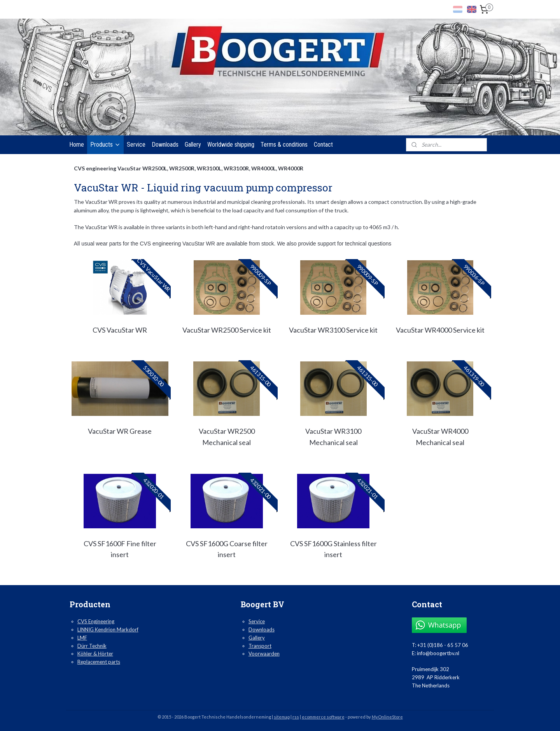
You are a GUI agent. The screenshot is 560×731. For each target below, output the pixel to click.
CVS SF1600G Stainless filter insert (333, 549)
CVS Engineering (96, 621)
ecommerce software (323, 717)
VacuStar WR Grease (120, 431)
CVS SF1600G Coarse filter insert (227, 549)
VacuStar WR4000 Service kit (440, 330)
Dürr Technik (92, 646)
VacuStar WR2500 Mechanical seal (227, 437)
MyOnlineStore (387, 717)
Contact (323, 145)
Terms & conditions (284, 145)
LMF (82, 638)
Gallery (193, 145)
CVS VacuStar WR (120, 330)
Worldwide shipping (231, 145)
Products (105, 145)
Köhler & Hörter (95, 654)
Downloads (165, 145)
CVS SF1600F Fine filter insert (120, 549)
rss (296, 717)
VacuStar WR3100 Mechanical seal (333, 437)
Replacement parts (99, 662)
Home (77, 145)
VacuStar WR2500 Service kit (227, 330)
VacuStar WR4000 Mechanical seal (440, 437)
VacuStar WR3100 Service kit (333, 330)
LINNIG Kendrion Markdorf (108, 629)
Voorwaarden (264, 654)
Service (136, 145)
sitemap (282, 717)
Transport (260, 646)
